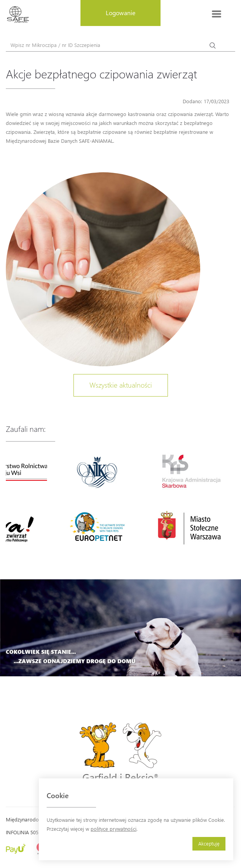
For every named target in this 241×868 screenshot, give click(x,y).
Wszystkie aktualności (121, 385)
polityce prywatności (114, 829)
